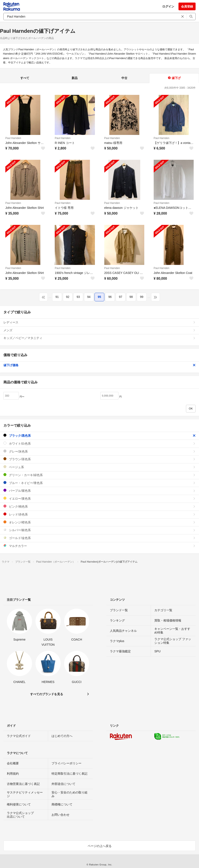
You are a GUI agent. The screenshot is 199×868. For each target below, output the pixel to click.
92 (68, 297)
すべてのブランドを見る (47, 694)
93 (78, 297)
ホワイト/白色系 (99, 443)
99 (142, 297)
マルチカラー (99, 546)
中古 (124, 78)
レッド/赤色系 (99, 514)
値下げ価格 (99, 365)
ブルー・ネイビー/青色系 (99, 483)
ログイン (168, 6)
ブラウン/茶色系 (99, 459)
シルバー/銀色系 (99, 530)
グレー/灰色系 (99, 451)
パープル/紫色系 (99, 491)
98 (131, 297)
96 (110, 297)
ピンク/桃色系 (99, 506)
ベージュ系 (99, 467)
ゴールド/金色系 (99, 538)
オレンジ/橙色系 (99, 522)
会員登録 (187, 6)
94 (89, 297)
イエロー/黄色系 (99, 498)
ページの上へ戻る (100, 846)
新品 (75, 78)
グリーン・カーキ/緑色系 (99, 475)
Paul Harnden (13, 138)
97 (121, 297)
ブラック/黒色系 (99, 435)
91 (57, 297)
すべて (25, 78)
